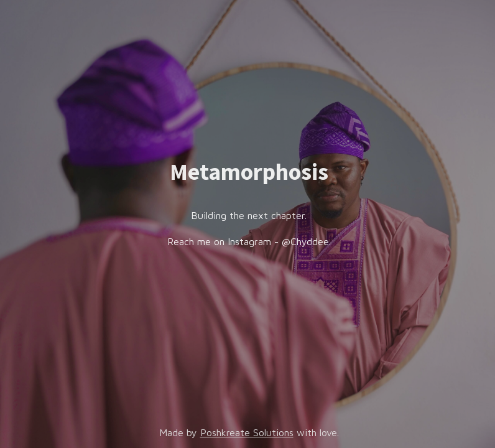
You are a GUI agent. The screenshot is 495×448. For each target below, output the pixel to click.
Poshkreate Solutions (247, 432)
